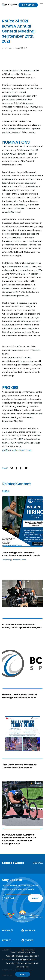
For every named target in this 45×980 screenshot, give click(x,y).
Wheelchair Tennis (19, 560)
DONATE (6, 930)
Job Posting (7, 560)
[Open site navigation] (42, 5)
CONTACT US (28, 5)
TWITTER (29, 940)
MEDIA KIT (7, 940)
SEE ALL (6, 491)
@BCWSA (38, 863)
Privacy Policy (22, 967)
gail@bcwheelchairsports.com (17, 450)
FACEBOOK (30, 930)
